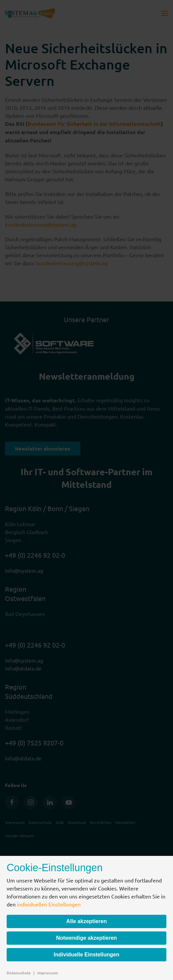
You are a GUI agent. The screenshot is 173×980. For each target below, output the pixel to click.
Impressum (47, 973)
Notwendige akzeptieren (86, 938)
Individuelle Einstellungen (86, 955)
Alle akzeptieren (87, 921)
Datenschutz (19, 973)
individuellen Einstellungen (49, 904)
